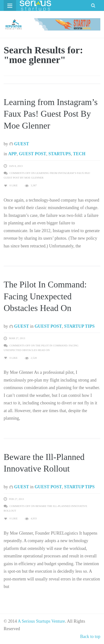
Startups (60, 154)
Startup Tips (79, 326)
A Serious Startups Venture (41, 621)
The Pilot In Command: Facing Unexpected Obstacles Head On (45, 296)
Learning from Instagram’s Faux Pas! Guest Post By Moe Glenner (51, 114)
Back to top (90, 636)
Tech (79, 154)
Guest (19, 144)
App (13, 154)
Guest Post (33, 154)
